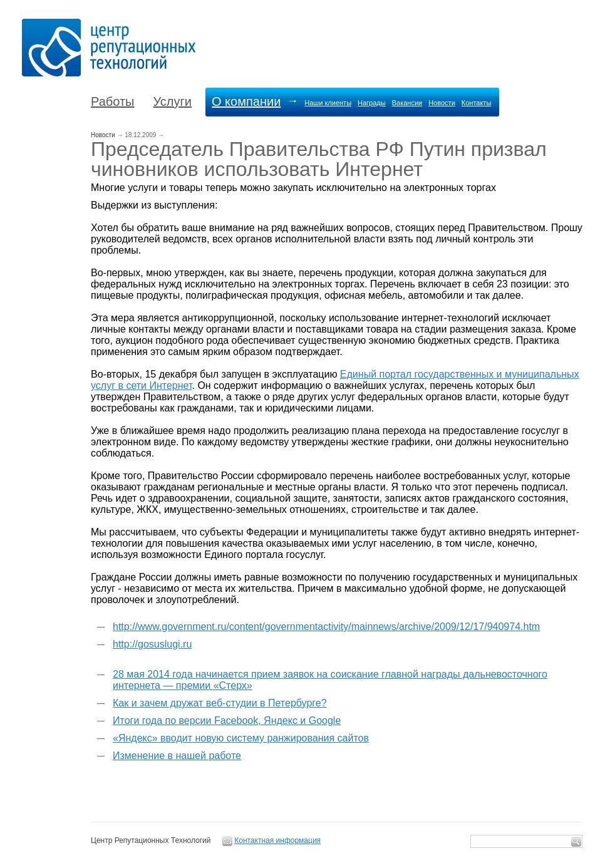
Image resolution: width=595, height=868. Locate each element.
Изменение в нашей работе (177, 756)
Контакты (477, 103)
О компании (246, 101)
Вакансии (407, 103)
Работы (112, 101)
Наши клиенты (328, 103)
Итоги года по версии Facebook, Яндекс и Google (227, 721)
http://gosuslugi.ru (152, 644)
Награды (372, 103)
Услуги (172, 101)
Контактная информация (277, 840)
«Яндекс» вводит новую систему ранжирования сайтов (241, 738)
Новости (442, 103)
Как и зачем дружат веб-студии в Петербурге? (220, 703)
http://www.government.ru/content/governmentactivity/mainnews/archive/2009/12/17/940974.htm (326, 627)
